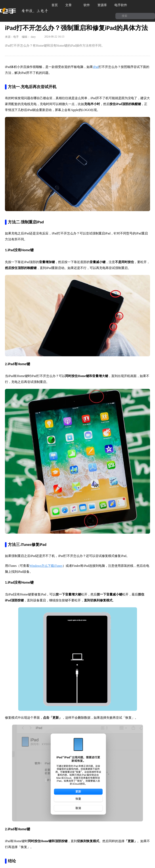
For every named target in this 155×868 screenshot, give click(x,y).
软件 (87, 5)
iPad (96, 67)
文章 (71, 5)
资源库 (102, 5)
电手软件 (123, 5)
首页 (55, 5)
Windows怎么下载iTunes (46, 566)
